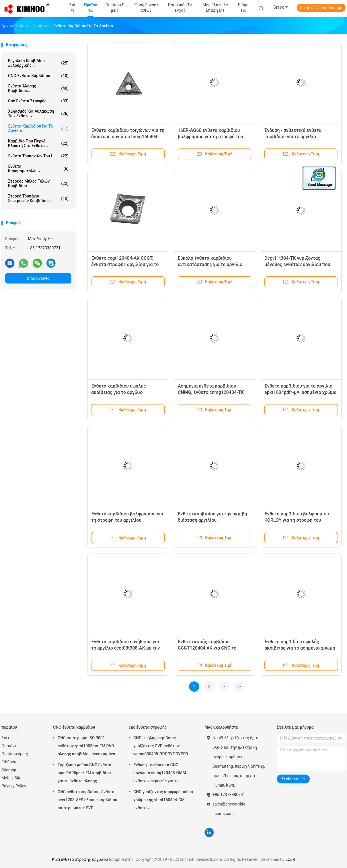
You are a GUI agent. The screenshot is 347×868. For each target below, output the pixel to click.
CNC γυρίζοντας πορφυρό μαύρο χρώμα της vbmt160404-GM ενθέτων (163, 800)
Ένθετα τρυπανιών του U (38, 156)
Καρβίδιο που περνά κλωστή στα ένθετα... (38, 143)
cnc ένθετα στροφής (38, 101)
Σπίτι (6, 738)
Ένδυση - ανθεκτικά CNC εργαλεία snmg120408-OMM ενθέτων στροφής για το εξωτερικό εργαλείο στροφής (161, 774)
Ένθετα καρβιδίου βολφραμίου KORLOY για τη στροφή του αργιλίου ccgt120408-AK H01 (297, 520)
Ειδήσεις (9, 762)
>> (239, 687)
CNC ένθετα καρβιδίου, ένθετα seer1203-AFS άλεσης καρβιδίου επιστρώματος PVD (87, 800)
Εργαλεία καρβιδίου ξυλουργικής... (38, 63)
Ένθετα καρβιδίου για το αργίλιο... (38, 128)
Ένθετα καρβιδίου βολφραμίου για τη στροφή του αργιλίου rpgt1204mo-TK (127, 520)
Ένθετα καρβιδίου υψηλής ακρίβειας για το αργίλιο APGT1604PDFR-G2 (119, 392)
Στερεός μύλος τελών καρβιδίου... (38, 183)
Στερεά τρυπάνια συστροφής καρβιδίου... (38, 198)
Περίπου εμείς (15, 754)
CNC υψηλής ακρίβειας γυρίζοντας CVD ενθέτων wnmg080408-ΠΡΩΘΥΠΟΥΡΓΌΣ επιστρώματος (162, 747)
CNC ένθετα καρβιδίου (38, 76)
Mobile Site (11, 778)
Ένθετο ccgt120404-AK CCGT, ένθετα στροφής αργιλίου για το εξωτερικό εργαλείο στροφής (125, 264)
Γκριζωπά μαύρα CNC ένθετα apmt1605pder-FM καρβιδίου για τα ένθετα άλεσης (84, 773)
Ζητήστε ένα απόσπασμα (321, 8)
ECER (290, 859)
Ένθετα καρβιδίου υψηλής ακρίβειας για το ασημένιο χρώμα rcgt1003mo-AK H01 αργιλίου (300, 648)
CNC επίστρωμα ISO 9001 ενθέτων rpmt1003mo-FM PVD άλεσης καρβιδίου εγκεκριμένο (86, 746)
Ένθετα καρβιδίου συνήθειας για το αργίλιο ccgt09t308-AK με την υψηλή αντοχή (125, 648)
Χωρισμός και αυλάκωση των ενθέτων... (38, 114)
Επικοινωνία (38, 278)
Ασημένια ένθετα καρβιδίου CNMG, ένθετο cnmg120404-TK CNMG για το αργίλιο (211, 392)
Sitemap (9, 770)
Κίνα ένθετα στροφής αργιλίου (80, 859)
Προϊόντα (10, 746)
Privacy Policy (14, 786)
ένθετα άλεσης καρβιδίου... (38, 88)
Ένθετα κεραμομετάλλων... (38, 169)
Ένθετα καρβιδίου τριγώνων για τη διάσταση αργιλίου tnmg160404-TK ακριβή (128, 137)
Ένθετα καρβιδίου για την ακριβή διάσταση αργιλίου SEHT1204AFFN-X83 (213, 520)
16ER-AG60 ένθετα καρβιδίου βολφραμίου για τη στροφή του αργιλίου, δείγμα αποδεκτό (210, 137)
